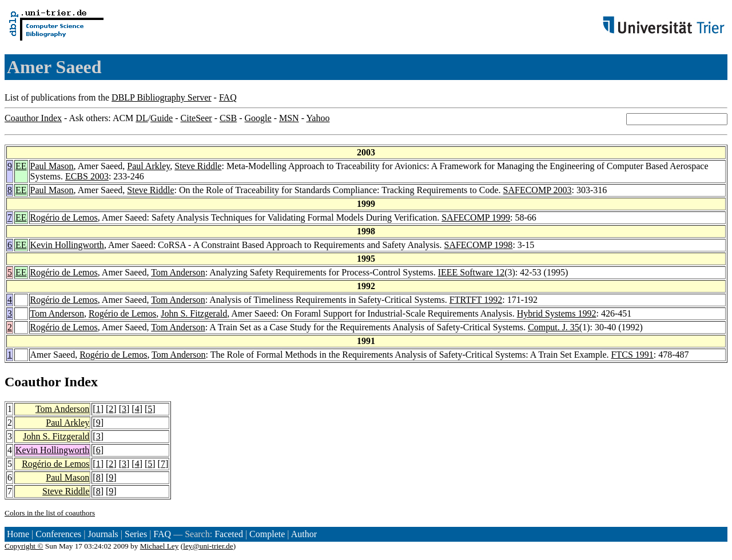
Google (258, 118)
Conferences (58, 534)
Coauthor (33, 382)
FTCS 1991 (632, 355)
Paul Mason (52, 166)
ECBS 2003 (87, 176)
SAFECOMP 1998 (478, 245)
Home (18, 534)
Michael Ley (160, 546)
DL (142, 118)
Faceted (229, 534)
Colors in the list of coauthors (50, 513)
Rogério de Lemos (64, 217)
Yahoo (318, 118)
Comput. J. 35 (554, 327)
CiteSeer (196, 118)
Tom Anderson (178, 272)
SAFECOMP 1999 (476, 217)
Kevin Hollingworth (67, 245)
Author (304, 534)
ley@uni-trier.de (208, 546)
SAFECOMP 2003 (538, 190)
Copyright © (24, 546)
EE (21, 166)
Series (136, 534)
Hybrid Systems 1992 (557, 313)
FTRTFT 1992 (476, 300)
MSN (289, 118)
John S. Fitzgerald (194, 313)
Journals (103, 534)
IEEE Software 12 (471, 272)
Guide (162, 118)
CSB (228, 118)
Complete (267, 534)
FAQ (228, 97)
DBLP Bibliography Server (162, 97)
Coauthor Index (33, 118)
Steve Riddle (198, 166)
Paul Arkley (148, 166)
